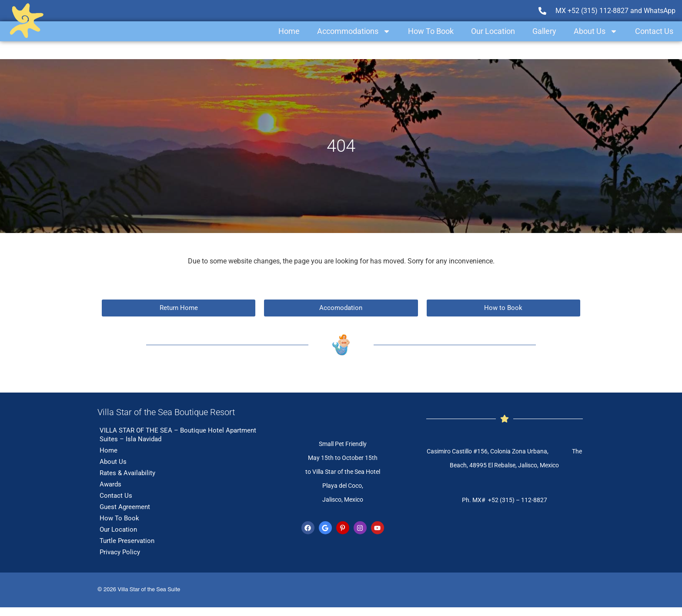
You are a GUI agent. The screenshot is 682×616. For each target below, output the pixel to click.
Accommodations (354, 31)
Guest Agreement (125, 507)
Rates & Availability (127, 473)
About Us (596, 31)
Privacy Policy (120, 552)
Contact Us (654, 31)
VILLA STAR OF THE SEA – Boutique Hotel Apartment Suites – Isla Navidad (178, 435)
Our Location (493, 31)
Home (289, 31)
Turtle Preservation (127, 541)
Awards (110, 484)
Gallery (544, 31)
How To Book (431, 31)
